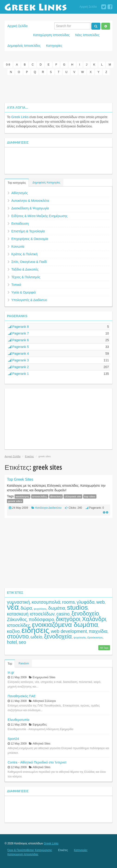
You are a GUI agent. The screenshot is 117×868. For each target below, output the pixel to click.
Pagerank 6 (18, 340)
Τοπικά (16, 285)
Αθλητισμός (20, 193)
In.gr (11, 672)
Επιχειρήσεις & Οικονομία (30, 239)
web (100, 602)
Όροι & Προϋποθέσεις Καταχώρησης (30, 850)
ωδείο (36, 637)
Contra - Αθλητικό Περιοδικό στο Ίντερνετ (37, 762)
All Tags (104, 648)
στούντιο (18, 636)
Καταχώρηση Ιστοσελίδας (51, 35)
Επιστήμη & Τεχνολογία (28, 231)
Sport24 (13, 739)
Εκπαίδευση (20, 224)
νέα (13, 607)
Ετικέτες (29, 456)
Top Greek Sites (20, 479)
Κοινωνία (18, 246)
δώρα (26, 608)
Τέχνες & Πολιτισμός (26, 277)
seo (22, 642)
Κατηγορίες (54, 46)
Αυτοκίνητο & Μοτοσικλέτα (30, 201)
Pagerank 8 (18, 327)
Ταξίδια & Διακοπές (25, 269)
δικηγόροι (68, 619)
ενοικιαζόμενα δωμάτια (65, 625)
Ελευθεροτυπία (18, 720)
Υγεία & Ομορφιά (23, 292)
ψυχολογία (80, 638)
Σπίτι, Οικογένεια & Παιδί (29, 262)
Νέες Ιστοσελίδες (87, 35)
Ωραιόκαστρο (95, 638)
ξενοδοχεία (58, 636)
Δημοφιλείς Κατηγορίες (46, 183)
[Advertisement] (58, 89)
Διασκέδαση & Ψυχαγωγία (30, 208)
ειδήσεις (35, 630)
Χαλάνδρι (94, 619)
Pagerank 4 (18, 354)
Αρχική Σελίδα (88, 7)
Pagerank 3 (18, 360)
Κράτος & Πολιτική (25, 254)
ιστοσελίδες (40, 496)
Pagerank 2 (18, 367)
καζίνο (13, 631)
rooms (69, 602)
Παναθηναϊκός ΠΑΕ (22, 696)
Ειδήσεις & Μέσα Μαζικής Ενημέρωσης (39, 216)
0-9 (8, 65)
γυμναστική (18, 602)
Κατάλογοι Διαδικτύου (48, 508)
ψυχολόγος (40, 609)
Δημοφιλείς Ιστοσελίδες (24, 46)
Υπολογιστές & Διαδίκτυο (29, 300)
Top (10, 664)
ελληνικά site (73, 496)
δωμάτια (57, 608)
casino (63, 614)
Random (24, 663)
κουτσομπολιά (46, 602)
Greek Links (20, 117)
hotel (12, 642)
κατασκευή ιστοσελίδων (31, 614)
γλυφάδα (85, 602)
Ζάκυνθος (17, 619)
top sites (90, 496)
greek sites (15, 501)
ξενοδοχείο (85, 613)
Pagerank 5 (18, 347)
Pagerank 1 (18, 374)
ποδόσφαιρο (41, 619)
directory (56, 496)
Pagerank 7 (18, 333)
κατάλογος (22, 496)
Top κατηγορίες (17, 183)
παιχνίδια (98, 631)
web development (69, 631)
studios (77, 607)
